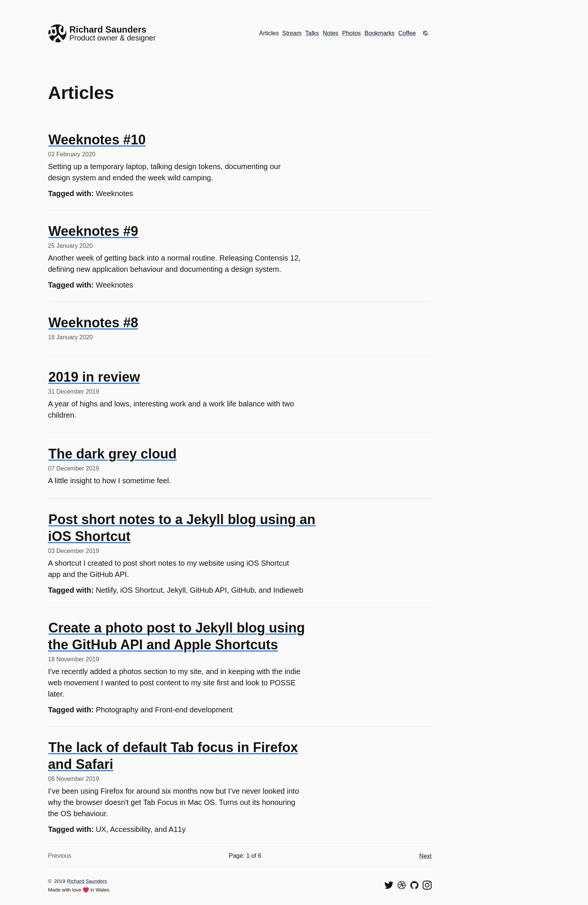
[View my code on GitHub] (414, 885)
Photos (351, 33)
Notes (331, 33)
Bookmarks (379, 33)
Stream (292, 33)
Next (425, 856)
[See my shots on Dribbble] (402, 885)
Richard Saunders (87, 881)
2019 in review (94, 377)
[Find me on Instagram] (427, 885)
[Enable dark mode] (426, 33)
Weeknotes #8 (93, 323)
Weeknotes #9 (93, 231)
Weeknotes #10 (97, 140)
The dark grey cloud (112, 454)
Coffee (407, 33)
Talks (312, 33)
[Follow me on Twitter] (389, 885)
